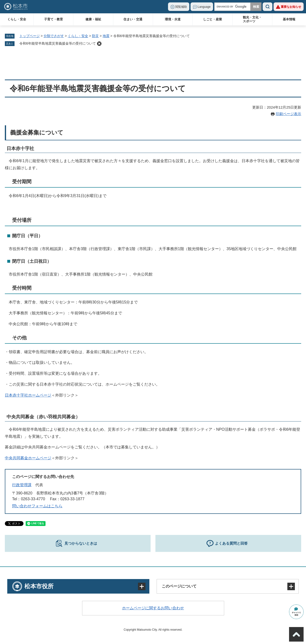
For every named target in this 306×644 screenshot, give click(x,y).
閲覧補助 (181, 7)
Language (204, 7)
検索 (268, 7)
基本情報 (289, 19)
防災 (95, 36)
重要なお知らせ (291, 7)
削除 (99, 44)
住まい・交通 (133, 19)
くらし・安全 (17, 19)
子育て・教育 (54, 19)
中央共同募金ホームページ (28, 458)
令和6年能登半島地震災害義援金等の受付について (58, 43)
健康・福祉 (93, 19)
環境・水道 (173, 19)
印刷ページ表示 (288, 114)
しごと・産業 (213, 19)
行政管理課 (22, 485)
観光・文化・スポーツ (252, 19)
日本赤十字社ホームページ (28, 395)
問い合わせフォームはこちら (37, 506)
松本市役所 (39, 586)
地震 (106, 36)
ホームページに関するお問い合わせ (153, 608)
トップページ (30, 36)
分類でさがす (54, 36)
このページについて (179, 586)
